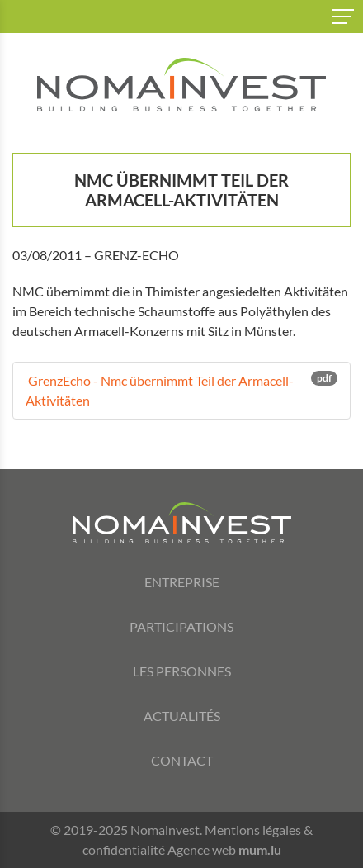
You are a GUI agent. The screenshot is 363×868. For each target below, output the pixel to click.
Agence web (202, 849)
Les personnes (182, 671)
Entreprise (182, 582)
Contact (182, 760)
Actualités (182, 716)
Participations (181, 626)
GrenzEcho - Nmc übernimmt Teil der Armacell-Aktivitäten (181, 389)
